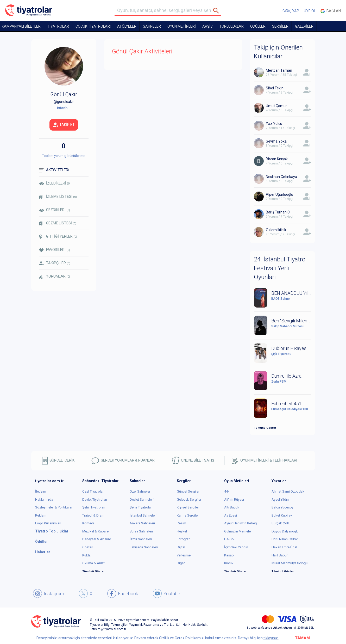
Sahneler (152, 26)
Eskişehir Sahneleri (144, 547)
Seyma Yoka (276, 141)
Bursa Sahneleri (141, 531)
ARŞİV (207, 26)
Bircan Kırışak (277, 159)
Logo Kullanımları (48, 523)
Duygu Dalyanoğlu (285, 531)
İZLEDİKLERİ (55, 183)
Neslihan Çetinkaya (281, 177)
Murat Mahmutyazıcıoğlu (290, 563)
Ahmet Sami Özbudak (288, 491)
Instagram (49, 593)
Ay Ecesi (231, 515)
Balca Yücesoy (282, 507)
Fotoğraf (183, 539)
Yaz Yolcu (274, 124)
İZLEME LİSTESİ (58, 197)
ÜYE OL (310, 11)
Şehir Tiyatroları (94, 507)
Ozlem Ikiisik (276, 230)
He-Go (229, 539)
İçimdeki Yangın (236, 547)
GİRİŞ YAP (291, 11)
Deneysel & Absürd (97, 539)
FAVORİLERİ (55, 250)
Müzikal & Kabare (95, 531)
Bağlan (331, 11)
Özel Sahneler (140, 491)
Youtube (166, 593)
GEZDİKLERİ (55, 210)
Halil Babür (280, 555)
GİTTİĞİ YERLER (58, 237)
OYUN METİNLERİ (182, 26)
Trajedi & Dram (93, 515)
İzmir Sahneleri (141, 539)
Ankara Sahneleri (142, 523)
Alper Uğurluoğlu (279, 194)
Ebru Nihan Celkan (285, 539)
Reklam (41, 515)
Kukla (86, 555)
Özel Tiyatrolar (93, 491)
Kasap (229, 555)
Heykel (182, 531)
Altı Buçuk (232, 507)
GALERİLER (304, 26)
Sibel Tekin (275, 88)
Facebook (123, 593)
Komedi (88, 523)
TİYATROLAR (58, 26)
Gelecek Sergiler (189, 499)
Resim (181, 523)
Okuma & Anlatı (94, 563)
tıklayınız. (271, 638)
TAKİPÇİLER (55, 263)
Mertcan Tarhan (279, 70)
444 (227, 491)
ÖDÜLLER (258, 26)
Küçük (229, 563)
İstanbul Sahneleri (143, 515)
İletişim (41, 491)
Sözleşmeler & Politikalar (54, 507)
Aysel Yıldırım (282, 499)
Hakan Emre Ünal (284, 547)
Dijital (181, 547)
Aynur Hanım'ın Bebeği (241, 523)
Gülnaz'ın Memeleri (238, 531)
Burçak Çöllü (281, 523)
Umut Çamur (276, 106)
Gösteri (88, 547)
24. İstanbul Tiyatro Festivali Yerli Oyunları (280, 268)
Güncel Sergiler (188, 491)
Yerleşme (184, 555)
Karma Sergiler (188, 515)
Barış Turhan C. (278, 212)
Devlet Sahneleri (142, 499)
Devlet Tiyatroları (95, 499)
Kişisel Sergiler (188, 507)
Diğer (181, 563)
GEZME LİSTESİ (58, 223)
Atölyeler (127, 26)
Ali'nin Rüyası (234, 499)
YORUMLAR (55, 277)
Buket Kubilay (282, 515)
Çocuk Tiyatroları (93, 26)
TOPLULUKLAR (231, 26)
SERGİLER (280, 26)
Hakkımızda (44, 499)
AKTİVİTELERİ (54, 170)
